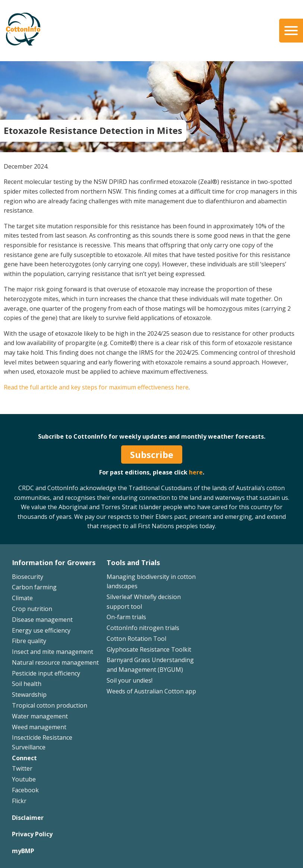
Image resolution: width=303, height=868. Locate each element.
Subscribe (152, 455)
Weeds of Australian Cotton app (151, 691)
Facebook (25, 790)
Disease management (42, 620)
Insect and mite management (53, 652)
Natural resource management (55, 662)
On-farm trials (126, 617)
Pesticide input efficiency (46, 673)
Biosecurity (28, 577)
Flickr (19, 801)
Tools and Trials (133, 563)
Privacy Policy (32, 834)
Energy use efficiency (41, 630)
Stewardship (29, 695)
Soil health (27, 684)
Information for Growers (54, 563)
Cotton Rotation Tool (136, 639)
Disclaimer (28, 818)
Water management (40, 716)
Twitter (22, 768)
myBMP (23, 851)
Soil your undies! (130, 680)
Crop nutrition (32, 609)
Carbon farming (34, 587)
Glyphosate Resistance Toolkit (149, 649)
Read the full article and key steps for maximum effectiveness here (96, 387)
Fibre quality (29, 641)
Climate (22, 598)
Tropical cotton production (50, 705)
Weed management (39, 727)
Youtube (24, 779)
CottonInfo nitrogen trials (143, 628)
